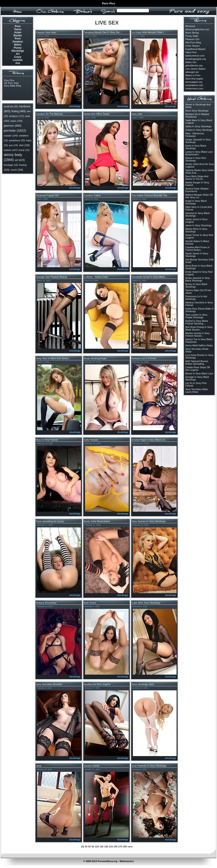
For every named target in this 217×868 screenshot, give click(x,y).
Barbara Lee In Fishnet (144, 358)
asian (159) (16, 121)
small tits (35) (11, 106)
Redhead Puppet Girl (47, 195)
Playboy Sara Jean (46, 32)
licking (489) (18, 111)
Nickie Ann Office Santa (96, 114)
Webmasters (127, 861)
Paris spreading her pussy (50, 521)
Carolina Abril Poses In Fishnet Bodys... (197, 249)
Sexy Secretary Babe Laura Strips (197, 391)
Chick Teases (192, 46)
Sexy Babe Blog (12, 86)
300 (125, 847)
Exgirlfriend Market (195, 49)
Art (18, 54)
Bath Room (90, 603)
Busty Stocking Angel (95, 358)
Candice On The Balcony (49, 114)
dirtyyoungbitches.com (197, 29)
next (130, 847)
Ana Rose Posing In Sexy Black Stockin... (199, 328)
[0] (82, 847)
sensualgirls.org (194, 82)
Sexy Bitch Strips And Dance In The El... (197, 178)
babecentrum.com (195, 56)
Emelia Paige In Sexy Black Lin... (149, 440)
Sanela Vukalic (92, 766)
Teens (18, 29)
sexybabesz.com (194, 85)
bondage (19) (11, 165)
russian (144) (11, 136)
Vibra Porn (191, 52)
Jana (39, 766)
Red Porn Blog (193, 42)
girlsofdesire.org (194, 65)
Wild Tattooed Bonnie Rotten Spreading (197, 362)
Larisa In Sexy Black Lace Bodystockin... (199, 153)
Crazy (18, 57)
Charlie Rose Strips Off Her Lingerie (198, 369)
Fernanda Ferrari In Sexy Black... (149, 277)
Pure (18, 26)
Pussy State (192, 36)
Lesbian (18, 60)
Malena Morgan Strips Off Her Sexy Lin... (199, 196)
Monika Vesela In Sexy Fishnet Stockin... (197, 334)
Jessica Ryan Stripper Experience (197, 190)
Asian (18, 32)
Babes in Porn (193, 75)
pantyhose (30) (17, 140)
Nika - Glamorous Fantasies (195, 135)
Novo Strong (192, 33)
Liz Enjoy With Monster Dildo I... (149, 32)
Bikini (18, 45)
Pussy (18, 48)
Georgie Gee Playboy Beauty (52, 277)
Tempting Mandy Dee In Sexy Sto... (103, 32)
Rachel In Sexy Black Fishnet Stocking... (197, 322)
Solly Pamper (91, 440)
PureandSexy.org (108, 861)
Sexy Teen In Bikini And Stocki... (53, 358)
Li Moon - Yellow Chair (96, 277)
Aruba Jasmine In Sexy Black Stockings (198, 279)
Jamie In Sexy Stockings (198, 225)
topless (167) (11, 150)
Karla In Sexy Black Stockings (196, 147)
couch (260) (17, 170)
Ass (18, 63)
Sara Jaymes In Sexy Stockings (149, 521)
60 (89, 847)
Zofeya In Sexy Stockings (199, 130)
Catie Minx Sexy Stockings (146, 603)
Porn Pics (109, 3)
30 (86, 847)
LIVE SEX (107, 23)
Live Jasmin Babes (195, 69)
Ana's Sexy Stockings (197, 111)
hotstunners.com (194, 88)
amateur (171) (17, 116)
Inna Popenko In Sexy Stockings (149, 766)
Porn (18, 39)
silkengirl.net (192, 72)
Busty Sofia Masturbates (97, 521)
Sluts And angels (194, 79)
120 (97, 847)
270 (120, 847)
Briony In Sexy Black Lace (199, 373)
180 (106, 847)
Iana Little (137, 114)
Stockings (18, 51)
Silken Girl (191, 62)
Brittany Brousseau (46, 603)
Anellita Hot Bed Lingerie (97, 684)
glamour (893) (13, 126)
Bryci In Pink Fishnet (47, 440)
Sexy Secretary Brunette (49, 684)
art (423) (20, 160)
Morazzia (190, 26)
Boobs (18, 35)
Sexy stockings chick (143, 684)
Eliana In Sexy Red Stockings (196, 159)
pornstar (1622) (15, 130)
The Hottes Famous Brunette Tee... (150, 195)
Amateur (18, 42)
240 (116, 847)
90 (93, 847)
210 (111, 847)
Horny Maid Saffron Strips (199, 345)
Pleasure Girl (192, 39)
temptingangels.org (196, 59)
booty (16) (24, 150)
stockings (75, 106)
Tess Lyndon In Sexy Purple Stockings (196, 316)
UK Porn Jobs (11, 83)
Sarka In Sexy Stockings (198, 126)
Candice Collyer (92, 195)
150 (101, 847)
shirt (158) (24, 145)
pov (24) (14, 145)
